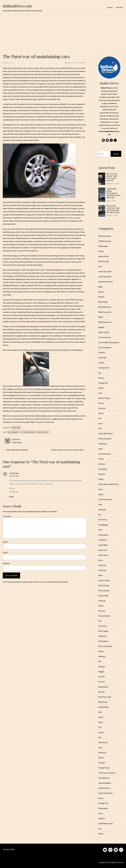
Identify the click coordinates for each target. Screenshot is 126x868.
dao (100, 373)
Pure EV (102, 682)
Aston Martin (104, 256)
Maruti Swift (103, 596)
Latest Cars (103, 550)
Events (101, 403)
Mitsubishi (103, 636)
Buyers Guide (104, 332)
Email (5, 552)
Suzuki (101, 732)
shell (100, 712)
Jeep (100, 504)
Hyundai (102, 474)
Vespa (101, 798)
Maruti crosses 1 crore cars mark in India (67, 450)
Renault (101, 692)
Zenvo (101, 834)
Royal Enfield (103, 707)
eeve (100, 393)
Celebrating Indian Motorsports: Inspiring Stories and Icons (113, 193)
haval (100, 449)
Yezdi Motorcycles (106, 823)
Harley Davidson (105, 439)
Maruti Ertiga (104, 585)
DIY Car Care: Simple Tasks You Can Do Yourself (112, 177)
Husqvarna (103, 469)
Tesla (100, 747)
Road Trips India (105, 697)
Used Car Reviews (105, 793)
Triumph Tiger (104, 768)
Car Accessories (105, 337)
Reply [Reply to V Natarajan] (11, 497)
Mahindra (102, 570)
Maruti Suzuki (104, 590)
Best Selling (103, 302)
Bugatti (101, 327)
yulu (100, 828)
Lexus (101, 560)
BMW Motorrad (105, 322)
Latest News (103, 555)
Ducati (101, 388)
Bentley (101, 297)
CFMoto (102, 352)
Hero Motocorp (105, 454)
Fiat (100, 418)
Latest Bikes (103, 545)
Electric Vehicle (104, 398)
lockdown (102, 565)
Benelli (101, 292)
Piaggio (101, 671)
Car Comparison (105, 347)
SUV (100, 727)
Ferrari (101, 413)
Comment (7, 516)
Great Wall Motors (106, 433)
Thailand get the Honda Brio (17, 450)
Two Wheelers (104, 778)
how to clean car (43, 432)
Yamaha (101, 818)
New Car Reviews (105, 646)
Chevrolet (102, 358)
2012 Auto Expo (105, 236)
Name (6, 542)
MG (100, 621)
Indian (101, 479)
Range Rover (103, 687)
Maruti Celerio (104, 580)
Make (101, 575)
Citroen (101, 363)
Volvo (101, 813)
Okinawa (102, 656)
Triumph (102, 763)
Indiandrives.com (17, 6)
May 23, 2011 (14, 476)
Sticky (101, 722)
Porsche (102, 677)
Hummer (102, 464)
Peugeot (102, 666)
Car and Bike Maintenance (109, 342)
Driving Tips (16, 428)
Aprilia (101, 251)
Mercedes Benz (104, 616)
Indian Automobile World (108, 484)
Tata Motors (103, 742)
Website (6, 563)
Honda (101, 459)
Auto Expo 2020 (105, 277)
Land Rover (103, 540)
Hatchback (103, 444)
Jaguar (101, 494)
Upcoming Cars (104, 788)
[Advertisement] (63, 33)
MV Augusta (103, 641)
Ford (100, 428)
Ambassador (103, 246)
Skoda (101, 717)
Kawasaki (102, 509)
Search (116, 154)
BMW (101, 317)
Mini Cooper (103, 631)
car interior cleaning (28, 432)
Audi (100, 266)
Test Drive (102, 753)
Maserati (102, 601)
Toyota (101, 758)
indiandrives (17, 442)
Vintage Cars (103, 803)
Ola (100, 661)
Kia (100, 515)
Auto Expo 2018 (105, 271)
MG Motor (103, 626)
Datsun (101, 378)
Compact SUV (104, 368)
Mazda (101, 606)
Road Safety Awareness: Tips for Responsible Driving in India (113, 209)
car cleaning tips (13, 432)
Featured (102, 408)
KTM (100, 530)
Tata (100, 737)
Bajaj (100, 287)
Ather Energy (104, 261)
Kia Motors (103, 520)
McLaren (102, 611)
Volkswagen (103, 808)
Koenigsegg (103, 525)
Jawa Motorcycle (105, 499)
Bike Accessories (105, 312)
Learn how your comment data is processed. (51, 582)
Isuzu (100, 489)
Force (100, 423)
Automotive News (106, 282)
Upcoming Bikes (105, 783)
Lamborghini (103, 535)
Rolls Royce (103, 702)
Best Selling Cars (105, 307)
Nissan (101, 651)
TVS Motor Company (107, 773)
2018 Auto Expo (105, 241)
